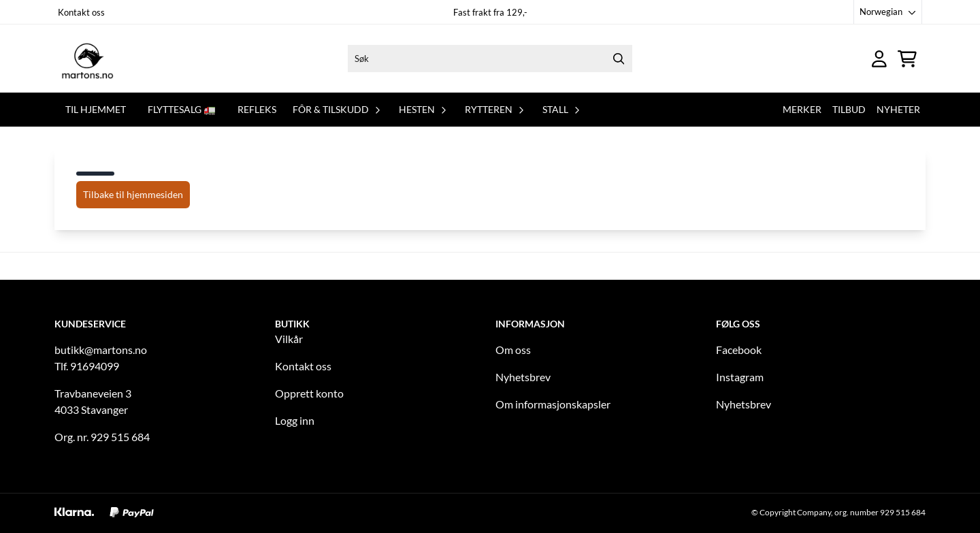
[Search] (619, 59)
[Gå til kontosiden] (879, 59)
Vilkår (289, 339)
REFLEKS (257, 109)
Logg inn (295, 420)
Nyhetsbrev (523, 377)
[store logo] (87, 59)
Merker (802, 109)
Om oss (513, 350)
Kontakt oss (81, 12)
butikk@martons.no (101, 350)
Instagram (740, 377)
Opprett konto (309, 393)
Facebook (739, 350)
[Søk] (490, 59)
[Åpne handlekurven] (907, 59)
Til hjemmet (96, 109)
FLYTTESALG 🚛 (182, 109)
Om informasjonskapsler (553, 404)
